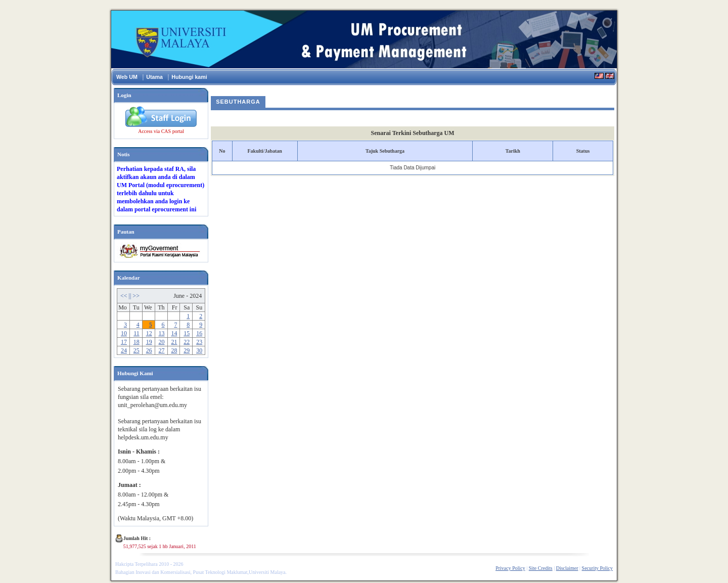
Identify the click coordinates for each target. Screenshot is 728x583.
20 (162, 342)
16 (199, 333)
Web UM (127, 77)
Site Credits (541, 568)
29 (187, 350)
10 (124, 333)
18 (136, 342)
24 (124, 350)
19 (149, 342)
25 (136, 350)
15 (187, 333)
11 (136, 333)
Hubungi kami (189, 77)
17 (124, 342)
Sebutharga (238, 102)
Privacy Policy (510, 568)
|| (131, 296)
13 (162, 333)
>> (136, 296)
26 (149, 350)
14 (174, 333)
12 (149, 333)
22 (187, 342)
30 (199, 350)
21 (174, 342)
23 (199, 342)
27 (162, 350)
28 (174, 350)
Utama (154, 77)
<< (125, 296)
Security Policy (597, 568)
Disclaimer (567, 568)
